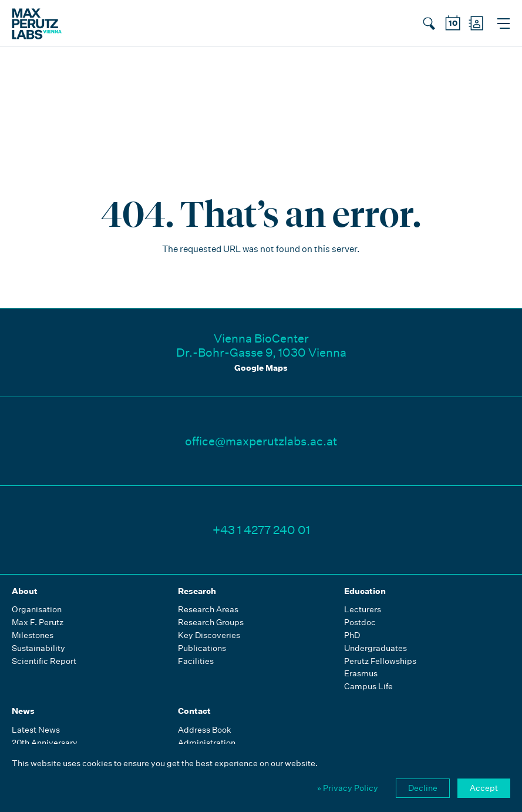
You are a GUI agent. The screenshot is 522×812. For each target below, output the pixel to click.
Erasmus (361, 674)
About (25, 591)
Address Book (205, 730)
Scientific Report (44, 661)
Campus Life (368, 687)
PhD (352, 635)
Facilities (196, 661)
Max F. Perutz (38, 623)
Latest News (36, 730)
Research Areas (208, 610)
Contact (194, 711)
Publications (202, 648)
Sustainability (38, 648)
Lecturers (363, 610)
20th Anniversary (45, 743)
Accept (484, 788)
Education (365, 591)
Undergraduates (375, 648)
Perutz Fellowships (380, 661)
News (23, 711)
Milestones (33, 635)
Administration (207, 743)
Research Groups (211, 623)
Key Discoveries (209, 635)
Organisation (37, 610)
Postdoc (360, 623)
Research (197, 591)
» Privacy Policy (348, 788)
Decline (423, 788)
